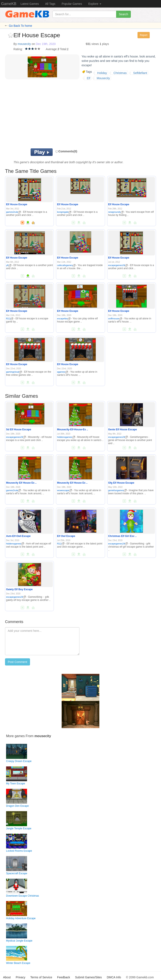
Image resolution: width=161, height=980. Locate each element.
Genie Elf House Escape (123, 429)
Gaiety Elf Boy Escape (19, 589)
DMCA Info (114, 977)
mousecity (24, 44)
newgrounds (116, 212)
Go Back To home (20, 26)
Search (123, 14)
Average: (52, 49)
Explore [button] (95, 4)
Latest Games (30, 4)
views (95, 44)
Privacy (21, 977)
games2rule (13, 212)
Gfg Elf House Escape (121, 483)
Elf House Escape (17, 204)
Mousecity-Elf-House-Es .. (72, 429)
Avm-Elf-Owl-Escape (18, 536)
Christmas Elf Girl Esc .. (122, 536)
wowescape (64, 490)
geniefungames (117, 490)
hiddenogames (66, 437)
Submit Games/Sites (88, 977)
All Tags (50, 4)
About (7, 977)
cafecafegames (66, 265)
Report (144, 35)
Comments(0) (66, 151)
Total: (63, 49)
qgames (62, 372)
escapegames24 (118, 265)
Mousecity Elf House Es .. (21, 483)
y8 (9, 265)
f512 (10, 319)
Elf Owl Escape (66, 536)
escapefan (64, 319)
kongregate (64, 212)
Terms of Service (41, 977)
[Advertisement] (66, 115)
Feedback (64, 977)
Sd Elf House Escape (19, 429)
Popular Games (72, 4)
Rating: (18, 49)
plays (106, 44)
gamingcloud (14, 372)
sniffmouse (115, 319)
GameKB (9, 4)
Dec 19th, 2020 (46, 44)
